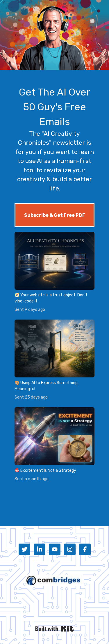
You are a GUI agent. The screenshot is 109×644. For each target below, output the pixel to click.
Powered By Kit (54, 629)
